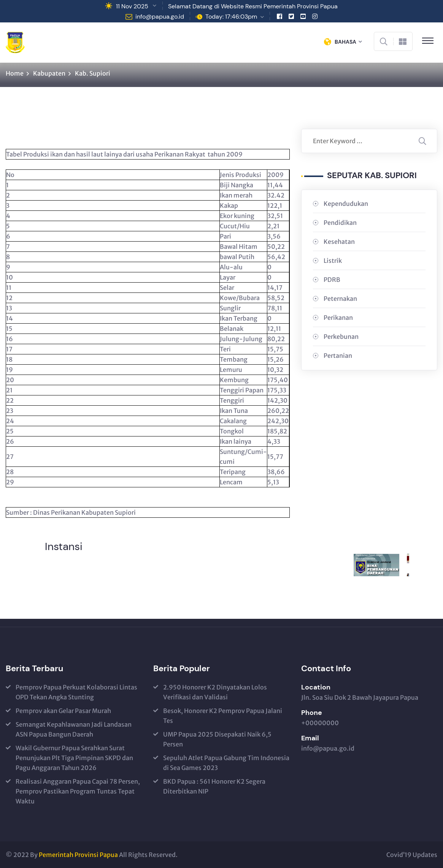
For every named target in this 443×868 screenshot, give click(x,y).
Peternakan (340, 299)
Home (15, 73)
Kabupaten (49, 73)
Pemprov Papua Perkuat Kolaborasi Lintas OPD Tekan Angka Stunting (76, 692)
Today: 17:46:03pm (231, 17)
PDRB (332, 280)
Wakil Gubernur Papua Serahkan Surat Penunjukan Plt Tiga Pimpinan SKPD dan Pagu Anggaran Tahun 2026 (74, 758)
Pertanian (338, 356)
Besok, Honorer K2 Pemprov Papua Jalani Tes (223, 716)
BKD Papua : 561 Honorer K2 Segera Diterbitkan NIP (214, 786)
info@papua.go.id (160, 17)
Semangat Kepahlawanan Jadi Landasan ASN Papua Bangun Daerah (74, 729)
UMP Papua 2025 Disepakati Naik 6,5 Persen (217, 739)
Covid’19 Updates (412, 855)
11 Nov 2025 (132, 6)
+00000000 (320, 723)
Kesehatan (339, 242)
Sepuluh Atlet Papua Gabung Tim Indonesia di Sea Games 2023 (226, 763)
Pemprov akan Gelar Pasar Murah (63, 711)
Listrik (333, 261)
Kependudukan (346, 204)
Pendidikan (340, 223)
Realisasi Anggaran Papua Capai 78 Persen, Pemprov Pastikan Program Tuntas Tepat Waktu (78, 791)
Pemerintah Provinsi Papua (78, 855)
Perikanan (338, 318)
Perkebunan (341, 337)
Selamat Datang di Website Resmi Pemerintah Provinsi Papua (253, 6)
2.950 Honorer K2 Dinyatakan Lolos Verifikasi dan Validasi (215, 692)
